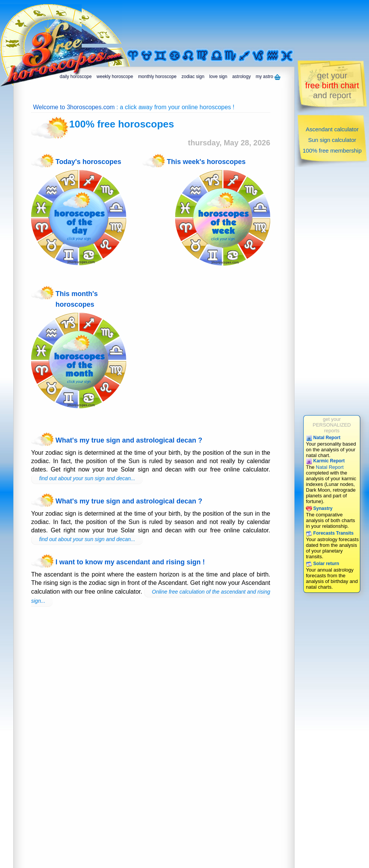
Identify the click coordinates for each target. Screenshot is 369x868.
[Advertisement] (112, 24)
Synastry (319, 508)
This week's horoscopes (206, 162)
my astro (268, 77)
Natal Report (323, 438)
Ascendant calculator (332, 129)
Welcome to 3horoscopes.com (74, 107)
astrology (242, 76)
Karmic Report (325, 461)
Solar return (322, 564)
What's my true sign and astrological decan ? (129, 440)
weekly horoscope (115, 76)
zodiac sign (193, 76)
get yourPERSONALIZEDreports (332, 425)
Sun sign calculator (332, 140)
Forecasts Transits (330, 533)
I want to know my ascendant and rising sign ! (130, 562)
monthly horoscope (157, 76)
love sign (218, 76)
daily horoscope (76, 76)
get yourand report (332, 85)
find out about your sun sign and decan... (87, 478)
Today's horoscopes (88, 162)
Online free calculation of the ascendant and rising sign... (151, 596)
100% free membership (332, 151)
